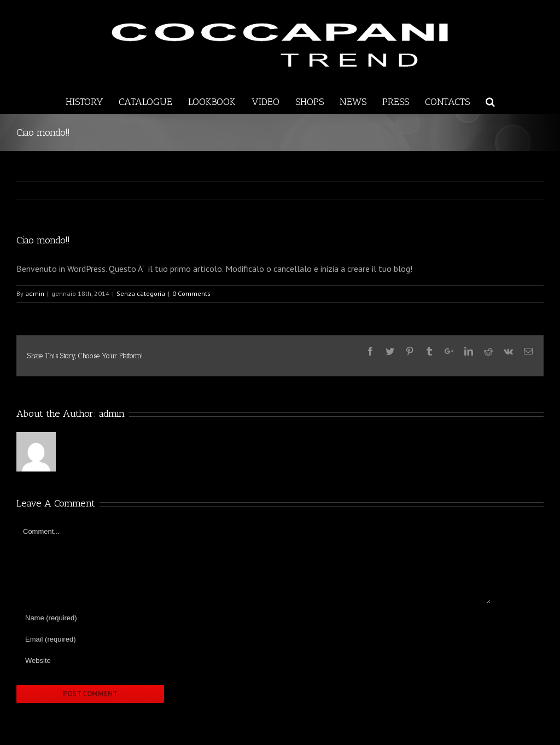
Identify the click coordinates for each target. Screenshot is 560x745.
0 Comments (191, 293)
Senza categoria (141, 293)
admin (35, 293)
